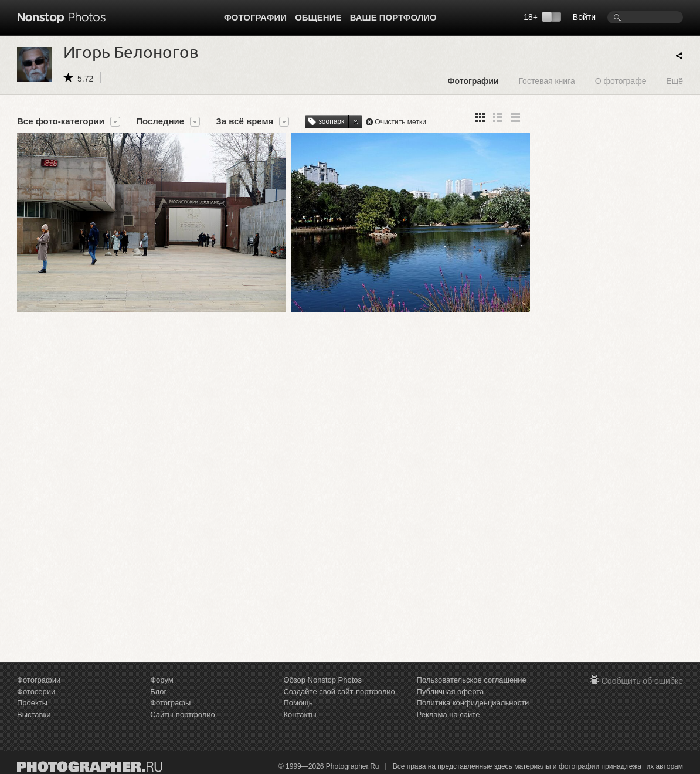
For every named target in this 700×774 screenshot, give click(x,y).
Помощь (298, 703)
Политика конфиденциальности (473, 703)
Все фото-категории (61, 121)
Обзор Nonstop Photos (322, 680)
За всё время (244, 121)
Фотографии (255, 17)
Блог (158, 692)
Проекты (32, 703)
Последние (160, 121)
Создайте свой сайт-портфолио (339, 692)
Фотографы (170, 703)
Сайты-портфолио (183, 714)
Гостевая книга (546, 81)
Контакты (300, 714)
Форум (162, 680)
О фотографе (621, 81)
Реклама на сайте (448, 714)
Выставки (34, 714)
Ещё (674, 81)
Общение (318, 17)
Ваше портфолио (393, 17)
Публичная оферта (451, 692)
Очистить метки (400, 122)
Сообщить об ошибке (642, 681)
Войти (584, 17)
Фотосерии (36, 692)
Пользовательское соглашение (472, 680)
